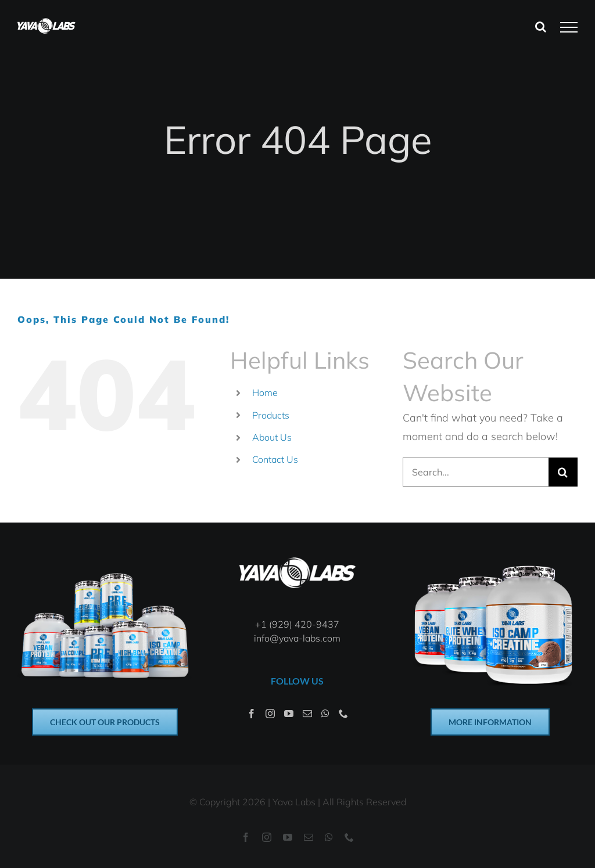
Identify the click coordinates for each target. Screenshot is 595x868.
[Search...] (476, 472)
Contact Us (275, 459)
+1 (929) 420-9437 (297, 624)
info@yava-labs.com (297, 638)
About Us (272, 437)
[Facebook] (252, 714)
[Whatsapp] (325, 714)
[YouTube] (289, 714)
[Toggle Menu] (569, 27)
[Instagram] (270, 714)
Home (265, 392)
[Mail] (307, 714)
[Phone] (343, 714)
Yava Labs (294, 802)
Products (271, 415)
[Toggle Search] (541, 27)
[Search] (563, 472)
